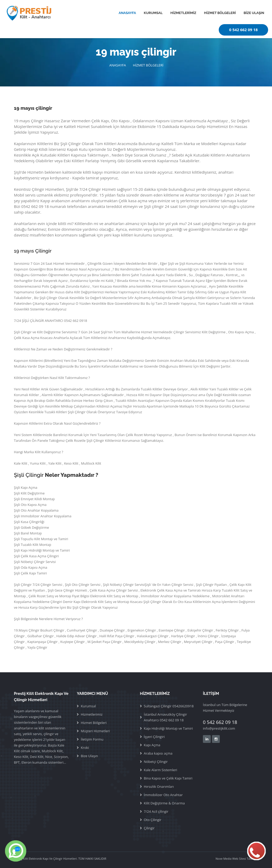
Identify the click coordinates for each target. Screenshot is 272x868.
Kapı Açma (152, 745)
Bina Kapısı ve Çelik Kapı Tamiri (168, 778)
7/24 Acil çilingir (156, 811)
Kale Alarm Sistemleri (161, 770)
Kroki (85, 748)
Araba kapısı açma (158, 753)
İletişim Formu (92, 739)
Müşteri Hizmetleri (95, 731)
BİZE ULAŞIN (254, 13)
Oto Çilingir (153, 820)
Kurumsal (88, 706)
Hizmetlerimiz (92, 714)
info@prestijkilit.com (219, 728)
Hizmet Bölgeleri (94, 723)
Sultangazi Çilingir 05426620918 (169, 706)
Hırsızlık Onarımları (159, 786)
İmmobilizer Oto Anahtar (163, 795)
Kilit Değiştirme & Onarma (164, 803)
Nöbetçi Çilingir (156, 762)
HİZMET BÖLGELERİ (220, 13)
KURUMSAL (153, 13)
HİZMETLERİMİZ (183, 13)
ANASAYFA (127, 13)
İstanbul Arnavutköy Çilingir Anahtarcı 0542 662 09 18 (165, 717)
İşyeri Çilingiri (154, 737)
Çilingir (149, 828)
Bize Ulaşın (89, 756)
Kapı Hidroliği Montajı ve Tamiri (168, 728)
